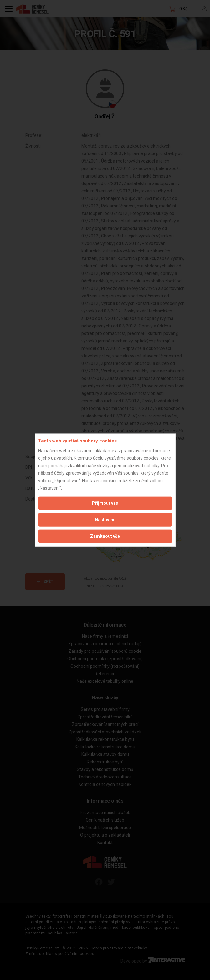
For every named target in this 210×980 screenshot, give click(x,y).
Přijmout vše (105, 503)
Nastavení (105, 519)
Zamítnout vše (105, 536)
